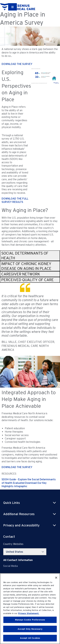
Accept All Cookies (30, 638)
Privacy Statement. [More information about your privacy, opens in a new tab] (29, 613)
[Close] (56, 578)
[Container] (12, 7)
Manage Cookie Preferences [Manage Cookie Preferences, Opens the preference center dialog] (30, 620)
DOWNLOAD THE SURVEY (17, 64)
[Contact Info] (18, 560)
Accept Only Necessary (30, 629)
